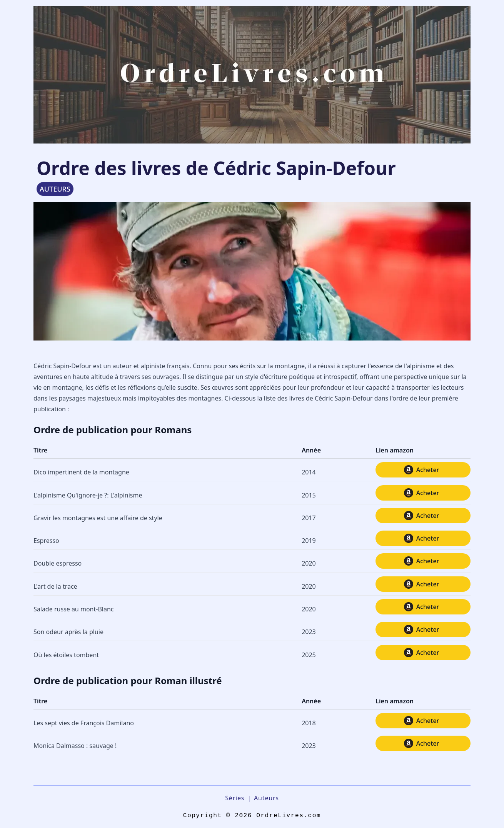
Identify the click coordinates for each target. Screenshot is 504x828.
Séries (235, 798)
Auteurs (266, 798)
